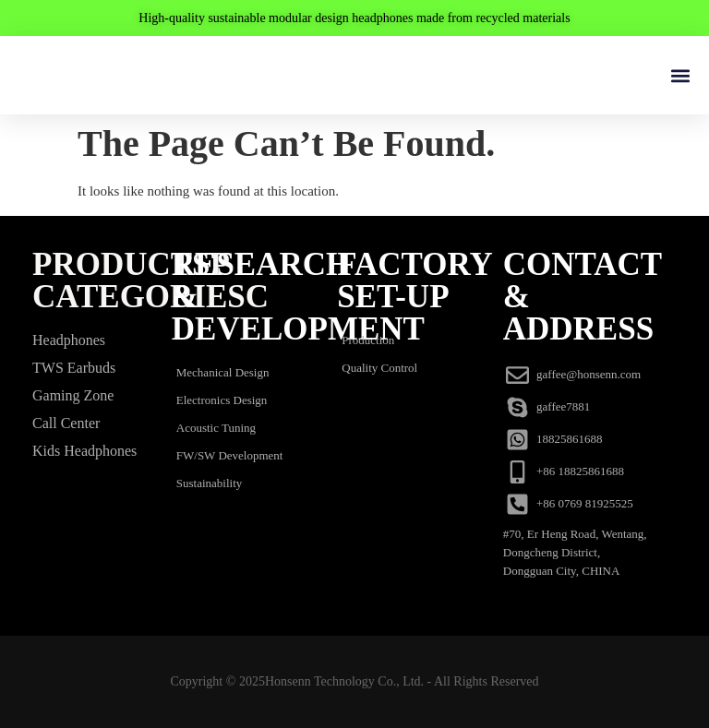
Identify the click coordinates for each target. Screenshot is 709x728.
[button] (680, 75)
